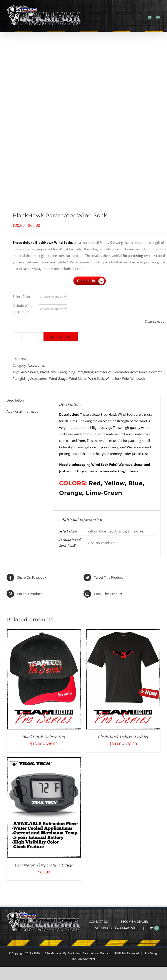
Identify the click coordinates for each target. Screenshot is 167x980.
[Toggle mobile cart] (149, 18)
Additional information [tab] (23, 411)
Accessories (36, 365)
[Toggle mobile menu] (158, 18)
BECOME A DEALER (134, 922)
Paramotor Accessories (130, 372)
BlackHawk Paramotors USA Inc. (89, 953)
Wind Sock (96, 378)
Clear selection (155, 321)
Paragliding (67, 372)
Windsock (138, 378)
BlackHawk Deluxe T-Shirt (123, 737)
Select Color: (22, 297)
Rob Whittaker (86, 959)
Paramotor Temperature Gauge (44, 865)
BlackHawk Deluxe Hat (44, 737)
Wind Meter (78, 378)
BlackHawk (48, 372)
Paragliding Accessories (94, 372)
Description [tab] (15, 400)
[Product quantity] (26, 337)
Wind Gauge (58, 378)
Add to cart (61, 337)
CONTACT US (98, 922)
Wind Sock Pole (117, 378)
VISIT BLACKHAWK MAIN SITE (116, 928)
